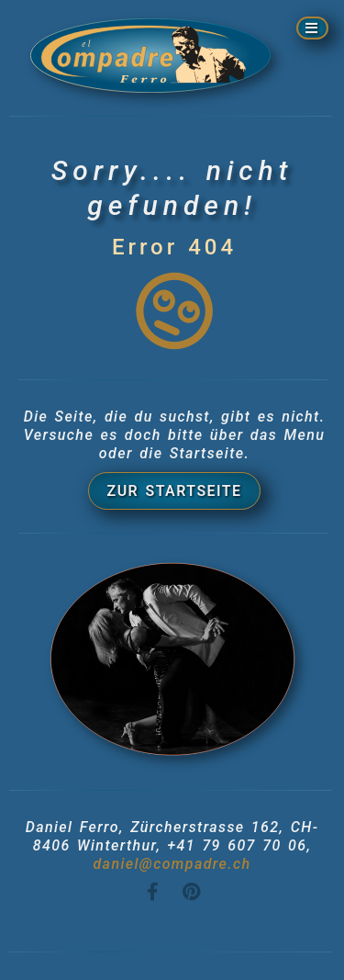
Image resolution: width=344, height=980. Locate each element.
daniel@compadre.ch (172, 864)
